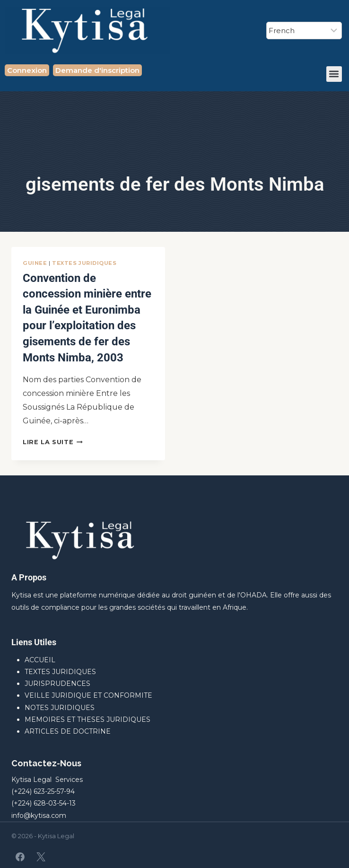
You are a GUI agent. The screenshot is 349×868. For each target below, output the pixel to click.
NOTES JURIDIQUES (60, 708)
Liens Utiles (34, 642)
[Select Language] (304, 31)
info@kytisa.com (39, 815)
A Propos (29, 577)
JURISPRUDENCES (57, 684)
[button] (334, 74)
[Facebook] (20, 857)
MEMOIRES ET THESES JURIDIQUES (87, 719)
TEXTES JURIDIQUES (84, 263)
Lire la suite (53, 442)
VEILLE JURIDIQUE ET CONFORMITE (88, 695)
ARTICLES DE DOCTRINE (68, 731)
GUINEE (35, 263)
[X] (41, 857)
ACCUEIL (40, 660)
